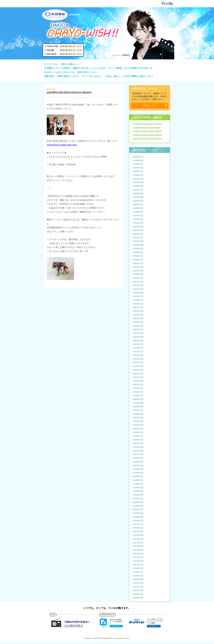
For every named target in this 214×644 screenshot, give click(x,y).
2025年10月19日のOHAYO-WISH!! (69, 92)
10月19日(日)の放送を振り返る (62, 145)
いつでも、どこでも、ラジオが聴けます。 (107, 608)
